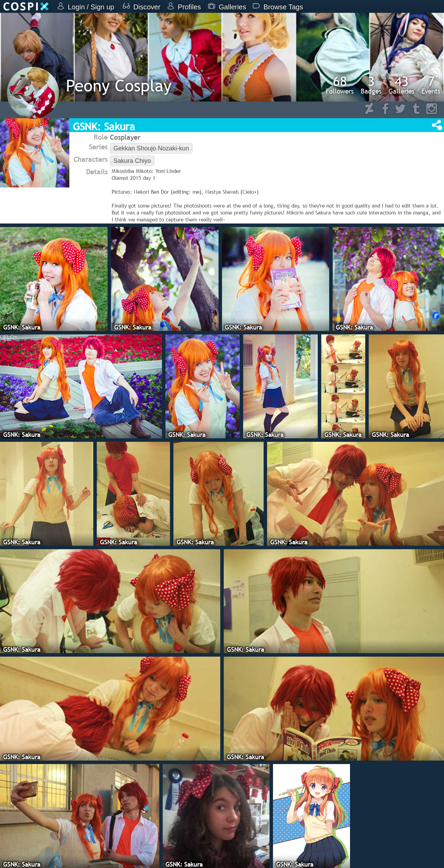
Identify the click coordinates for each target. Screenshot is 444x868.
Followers (340, 85)
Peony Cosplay (119, 85)
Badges (371, 85)
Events (431, 85)
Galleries (402, 85)
